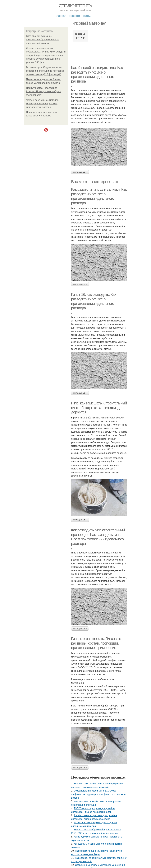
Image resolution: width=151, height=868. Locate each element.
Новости (74, 16)
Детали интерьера (76, 6)
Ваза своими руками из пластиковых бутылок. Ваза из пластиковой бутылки (43, 40)
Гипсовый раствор (80, 36)
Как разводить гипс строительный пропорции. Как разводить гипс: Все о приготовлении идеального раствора (98, 537)
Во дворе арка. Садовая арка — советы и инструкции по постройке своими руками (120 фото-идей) (45, 71)
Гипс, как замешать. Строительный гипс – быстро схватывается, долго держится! (99, 408)
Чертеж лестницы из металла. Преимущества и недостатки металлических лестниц (43, 104)
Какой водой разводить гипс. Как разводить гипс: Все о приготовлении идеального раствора (97, 74)
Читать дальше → (80, 172)
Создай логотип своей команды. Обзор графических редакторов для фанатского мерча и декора (98, 794)
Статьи (87, 16)
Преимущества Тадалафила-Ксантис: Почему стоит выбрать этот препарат (44, 91)
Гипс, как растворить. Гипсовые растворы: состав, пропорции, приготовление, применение (96, 643)
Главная (61, 16)
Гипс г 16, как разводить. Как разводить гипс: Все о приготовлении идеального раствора (93, 301)
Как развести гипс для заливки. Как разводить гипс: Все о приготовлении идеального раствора (99, 196)
